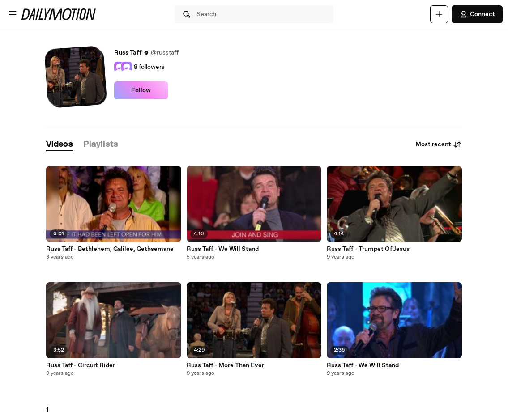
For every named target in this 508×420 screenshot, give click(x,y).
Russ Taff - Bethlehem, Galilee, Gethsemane (110, 249)
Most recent (439, 144)
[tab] (60, 145)
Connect (477, 14)
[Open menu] (13, 14)
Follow (141, 90)
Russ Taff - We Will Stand (223, 249)
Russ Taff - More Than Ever (225, 365)
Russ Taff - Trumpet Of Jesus (368, 249)
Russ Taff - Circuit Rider (81, 365)
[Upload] (439, 14)
